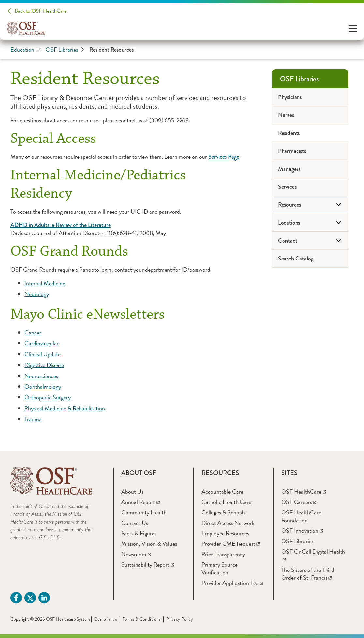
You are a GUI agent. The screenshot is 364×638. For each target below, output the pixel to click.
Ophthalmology (43, 386)
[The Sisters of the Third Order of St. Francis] (308, 574)
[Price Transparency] (223, 554)
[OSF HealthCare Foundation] (301, 516)
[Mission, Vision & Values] (149, 544)
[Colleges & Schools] (223, 512)
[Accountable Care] (222, 491)
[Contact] (310, 241)
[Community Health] (144, 512)
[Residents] (310, 133)
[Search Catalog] (310, 259)
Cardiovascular (42, 343)
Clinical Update (43, 354)
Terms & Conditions (142, 619)
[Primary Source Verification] (219, 568)
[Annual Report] (140, 502)
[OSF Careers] (299, 502)
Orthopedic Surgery (48, 397)
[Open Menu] (353, 28)
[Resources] (310, 205)
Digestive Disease (44, 365)
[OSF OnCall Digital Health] (313, 555)
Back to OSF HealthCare (41, 11)
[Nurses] (310, 115)
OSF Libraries (65, 50)
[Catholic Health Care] (226, 502)
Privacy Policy (180, 619)
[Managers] (310, 169)
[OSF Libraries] (310, 79)
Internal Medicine (45, 283)
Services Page (224, 157)
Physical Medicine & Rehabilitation (65, 408)
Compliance (106, 619)
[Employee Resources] (225, 533)
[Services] (310, 187)
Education (25, 50)
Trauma (33, 419)
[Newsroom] (136, 554)
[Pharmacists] (310, 151)
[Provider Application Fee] (232, 583)
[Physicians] (310, 97)
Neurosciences (41, 376)
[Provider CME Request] (231, 544)
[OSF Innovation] (302, 531)
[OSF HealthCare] (304, 491)
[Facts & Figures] (139, 533)
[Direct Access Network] (228, 523)
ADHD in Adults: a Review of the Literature (61, 225)
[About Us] (132, 491)
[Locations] (310, 223)
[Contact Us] (135, 523)
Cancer (33, 332)
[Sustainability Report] (148, 564)
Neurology (37, 294)
